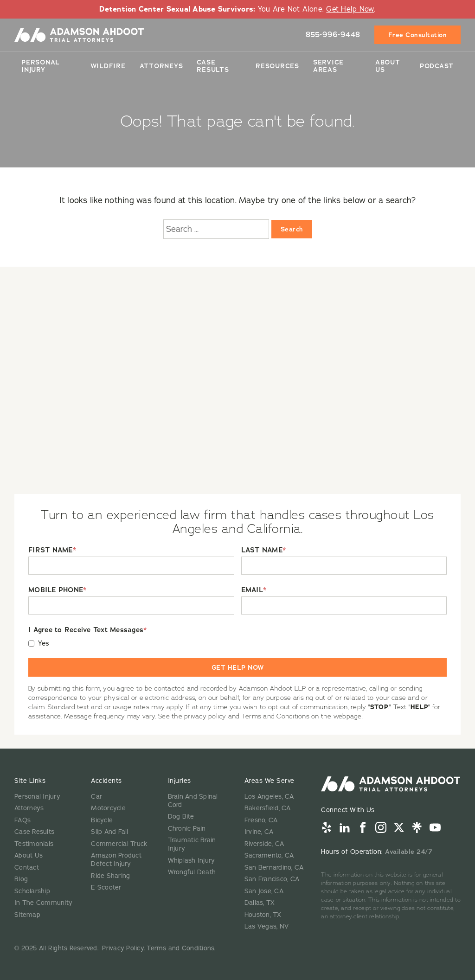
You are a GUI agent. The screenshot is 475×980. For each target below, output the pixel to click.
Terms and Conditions (180, 948)
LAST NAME (264, 550)
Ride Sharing (110, 876)
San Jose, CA (264, 891)
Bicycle (102, 820)
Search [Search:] (292, 229)
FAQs (22, 820)
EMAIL (254, 590)
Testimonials (34, 844)
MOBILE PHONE (57, 590)
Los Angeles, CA (269, 797)
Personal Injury (41, 66)
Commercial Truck (119, 844)
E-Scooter (106, 887)
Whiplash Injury (192, 861)
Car (96, 797)
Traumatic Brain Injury (192, 844)
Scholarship (32, 891)
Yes (44, 644)
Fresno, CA (261, 820)
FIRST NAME (52, 550)
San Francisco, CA (272, 879)
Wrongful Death (192, 872)
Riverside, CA (264, 844)
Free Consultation (418, 35)
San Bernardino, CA (274, 868)
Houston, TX (263, 915)
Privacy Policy (123, 948)
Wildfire (108, 66)
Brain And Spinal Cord (193, 801)
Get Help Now (350, 9)
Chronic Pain (187, 829)
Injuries (180, 781)
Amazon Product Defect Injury (116, 860)
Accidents (106, 781)
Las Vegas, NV (266, 926)
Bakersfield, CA (268, 808)
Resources (277, 66)
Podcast (437, 66)
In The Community (43, 903)
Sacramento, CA (269, 855)
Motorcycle (108, 808)
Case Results (213, 66)
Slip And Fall (109, 832)
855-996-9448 (333, 35)
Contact (27, 868)
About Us (388, 66)
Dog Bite (181, 817)
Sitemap (27, 915)
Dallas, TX (260, 903)
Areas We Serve (270, 781)
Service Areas (328, 66)
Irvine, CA (259, 832)
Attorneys (161, 66)
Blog (21, 879)
